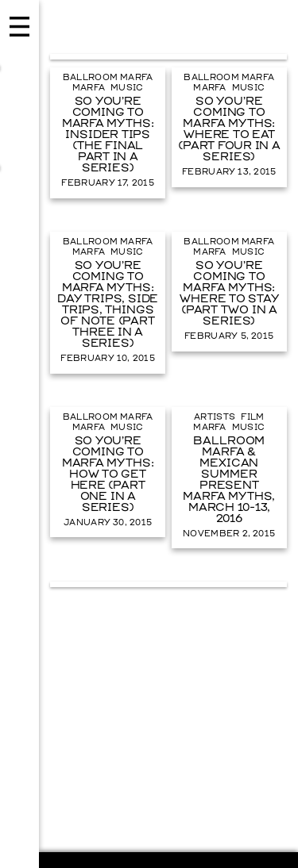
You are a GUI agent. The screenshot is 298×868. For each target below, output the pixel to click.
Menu (19, 434)
